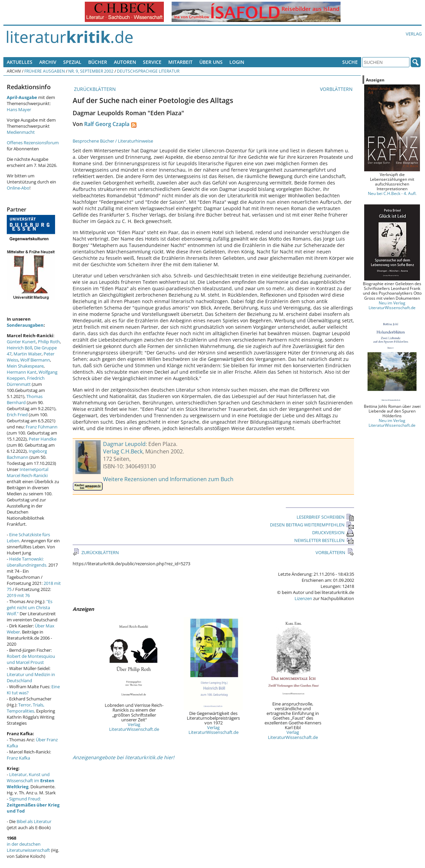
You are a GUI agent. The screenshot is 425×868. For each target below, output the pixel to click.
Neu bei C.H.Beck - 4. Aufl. (392, 193)
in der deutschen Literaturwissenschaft (28, 847)
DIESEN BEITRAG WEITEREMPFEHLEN (312, 525)
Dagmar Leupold (124, 444)
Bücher (98, 62)
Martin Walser (28, 354)
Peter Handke (43, 439)
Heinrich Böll (19, 348)
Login (237, 62)
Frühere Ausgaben (45, 71)
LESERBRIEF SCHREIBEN (325, 517)
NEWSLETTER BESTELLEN (324, 540)
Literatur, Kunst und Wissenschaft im (31, 780)
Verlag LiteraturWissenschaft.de (134, 727)
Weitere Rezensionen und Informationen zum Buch (168, 479)
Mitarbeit (180, 62)
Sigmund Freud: (33, 805)
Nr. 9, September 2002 (91, 71)
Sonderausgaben (25, 325)
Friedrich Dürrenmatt (26, 381)
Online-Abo (18, 188)
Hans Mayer (19, 109)
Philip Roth (49, 342)
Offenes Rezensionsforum (33, 143)
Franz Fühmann (42, 427)
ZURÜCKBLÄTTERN (94, 89)
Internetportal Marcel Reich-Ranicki (28, 472)
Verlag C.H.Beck (123, 451)
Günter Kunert (21, 342)
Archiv (48, 62)
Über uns (211, 62)
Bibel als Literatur (34, 821)
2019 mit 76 (18, 595)
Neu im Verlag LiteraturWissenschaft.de (392, 305)
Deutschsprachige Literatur (148, 71)
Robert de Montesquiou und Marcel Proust (31, 659)
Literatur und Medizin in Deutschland (31, 677)
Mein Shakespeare (25, 366)
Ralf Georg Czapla (107, 124)
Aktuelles (20, 62)
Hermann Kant (22, 372)
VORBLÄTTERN (337, 89)
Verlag (414, 34)
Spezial (72, 62)
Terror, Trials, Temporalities (26, 708)
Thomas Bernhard (25, 399)
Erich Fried (17, 415)
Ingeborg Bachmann (27, 454)
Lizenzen (303, 598)
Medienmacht (21, 132)
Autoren (125, 62)
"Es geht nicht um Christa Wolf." (30, 607)
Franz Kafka (18, 758)
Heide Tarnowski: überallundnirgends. (27, 562)
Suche (350, 62)
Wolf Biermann (35, 360)
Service (152, 62)
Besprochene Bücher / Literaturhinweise (113, 141)
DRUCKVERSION (333, 532)
